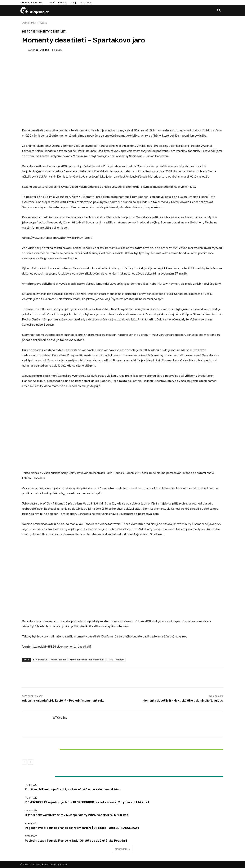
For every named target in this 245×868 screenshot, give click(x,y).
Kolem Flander (58, 660)
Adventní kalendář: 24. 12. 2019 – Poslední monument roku (63, 701)
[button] (219, 11)
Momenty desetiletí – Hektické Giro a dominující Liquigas (183, 701)
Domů (25, 23)
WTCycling (43, 50)
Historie (43, 23)
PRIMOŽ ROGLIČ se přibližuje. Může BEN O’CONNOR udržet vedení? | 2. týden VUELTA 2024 (87, 802)
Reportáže (55, 743)
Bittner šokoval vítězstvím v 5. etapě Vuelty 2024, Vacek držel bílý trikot (55, 749)
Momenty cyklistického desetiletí (87, 660)
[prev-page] (24, 762)
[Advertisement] (122, 97)
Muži (34, 23)
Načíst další (123, 849)
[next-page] (31, 762)
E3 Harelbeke (40, 660)
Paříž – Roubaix (116, 660)
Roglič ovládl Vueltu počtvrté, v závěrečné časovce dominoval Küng (73, 789)
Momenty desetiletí (51, 32)
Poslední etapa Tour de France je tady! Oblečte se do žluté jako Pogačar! (76, 841)
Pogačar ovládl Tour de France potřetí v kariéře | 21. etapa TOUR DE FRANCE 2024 (82, 828)
